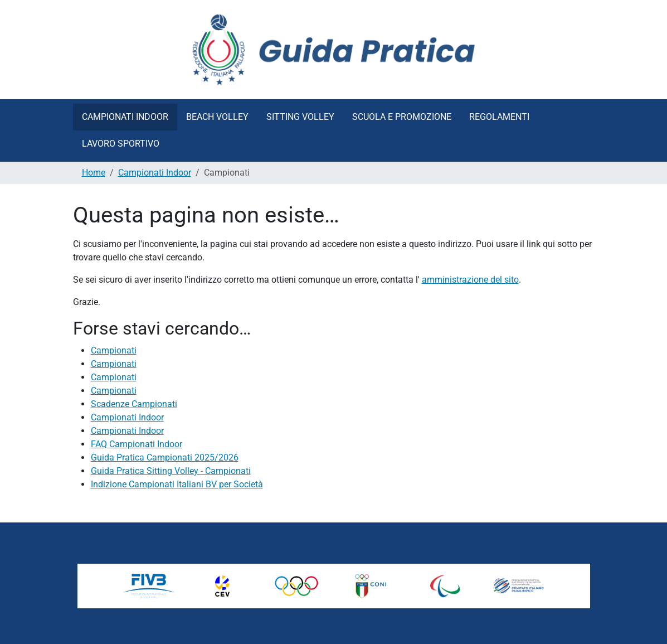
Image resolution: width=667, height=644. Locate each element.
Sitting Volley (300, 117)
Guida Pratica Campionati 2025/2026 (165, 457)
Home (94, 173)
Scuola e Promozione (402, 117)
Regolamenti (499, 117)
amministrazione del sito (470, 280)
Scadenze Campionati (134, 404)
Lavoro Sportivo (121, 144)
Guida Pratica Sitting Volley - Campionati (171, 471)
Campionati (114, 350)
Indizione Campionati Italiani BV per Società (177, 484)
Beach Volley (217, 117)
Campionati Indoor (125, 117)
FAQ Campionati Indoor (137, 444)
